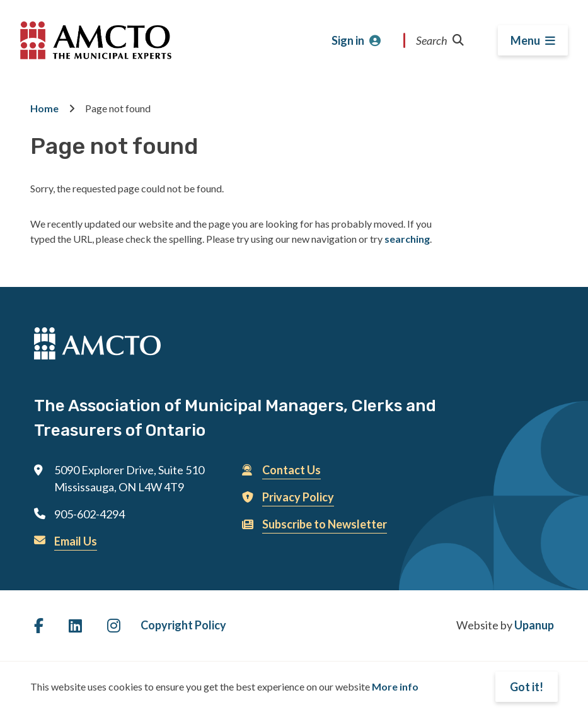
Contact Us (291, 470)
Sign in (348, 40)
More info (395, 686)
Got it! (527, 687)
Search (440, 40)
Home (44, 108)
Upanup (534, 625)
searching (407, 239)
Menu (525, 40)
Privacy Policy (298, 497)
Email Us (76, 541)
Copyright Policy (183, 625)
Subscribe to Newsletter (325, 524)
